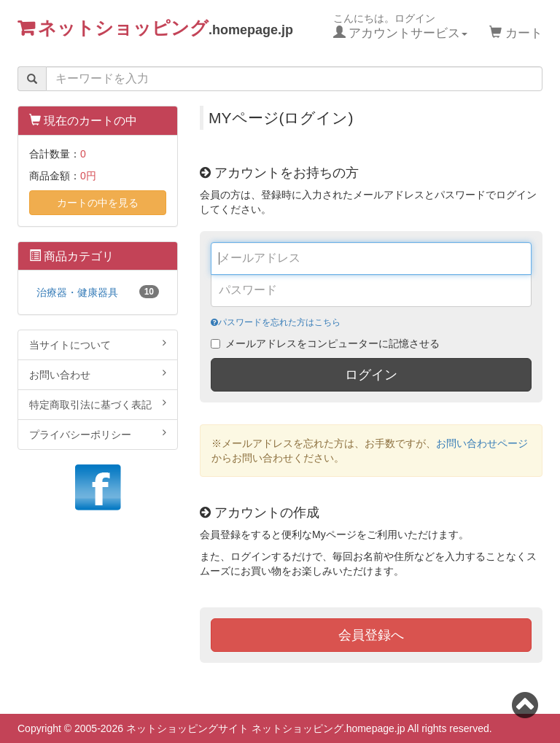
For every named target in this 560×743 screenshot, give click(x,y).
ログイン (371, 375)
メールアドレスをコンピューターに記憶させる (332, 343)
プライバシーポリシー (98, 434)
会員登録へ (371, 635)
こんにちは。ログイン (401, 26)
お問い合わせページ (482, 443)
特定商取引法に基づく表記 (98, 404)
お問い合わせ (98, 374)
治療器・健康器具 (98, 292)
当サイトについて (98, 344)
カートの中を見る (98, 203)
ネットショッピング (166, 27)
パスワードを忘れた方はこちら (276, 322)
